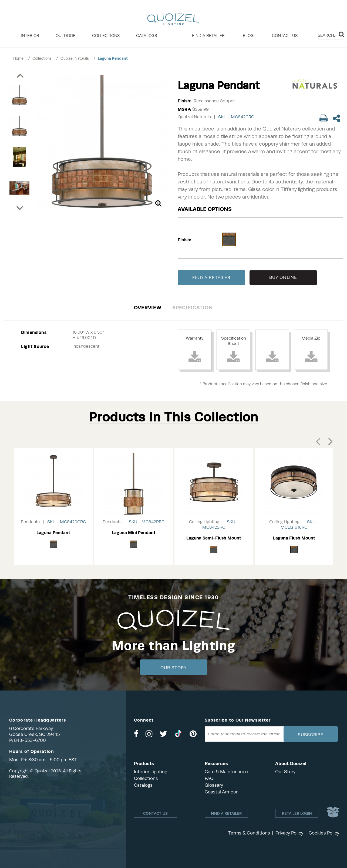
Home (18, 58)
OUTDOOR (66, 36)
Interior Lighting (151, 772)
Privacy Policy (289, 833)
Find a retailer (208, 36)
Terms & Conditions (249, 833)
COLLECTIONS (106, 36)
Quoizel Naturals (75, 58)
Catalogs (146, 36)
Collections (42, 58)
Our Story (173, 668)
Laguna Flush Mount (294, 538)
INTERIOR (30, 36)
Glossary (214, 785)
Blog (248, 36)
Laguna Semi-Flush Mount (214, 538)
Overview (148, 308)
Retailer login (297, 813)
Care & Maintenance (226, 772)
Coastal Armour (221, 792)
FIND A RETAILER (211, 278)
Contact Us (285, 36)
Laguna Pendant (113, 58)
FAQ (209, 778)
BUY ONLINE (283, 277)
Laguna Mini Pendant (134, 533)
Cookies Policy (324, 833)
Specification (192, 308)
